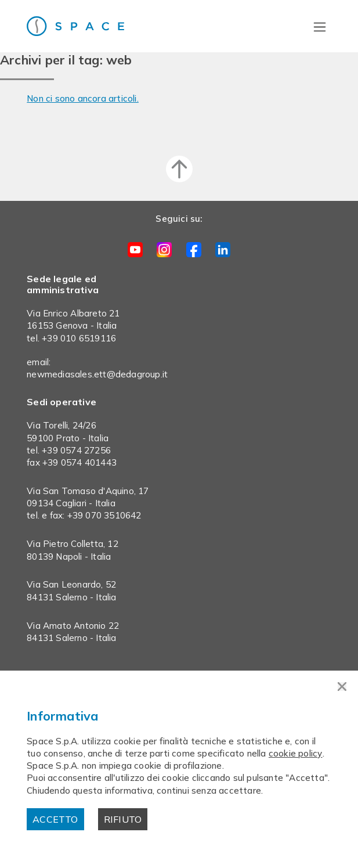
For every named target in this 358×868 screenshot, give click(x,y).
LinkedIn (223, 250)
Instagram (164, 250)
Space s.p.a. (88, 26)
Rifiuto (123, 819)
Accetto (55, 819)
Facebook (194, 250)
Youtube (135, 250)
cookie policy (296, 753)
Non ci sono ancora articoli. (83, 98)
